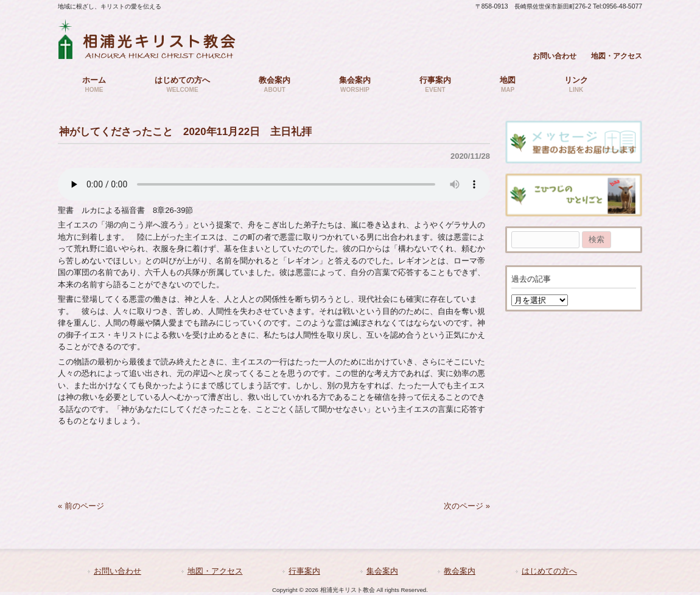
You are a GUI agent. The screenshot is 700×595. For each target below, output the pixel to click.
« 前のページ (81, 506)
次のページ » (467, 506)
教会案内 (460, 571)
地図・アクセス (617, 56)
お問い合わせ (555, 56)
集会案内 (382, 571)
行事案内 (304, 571)
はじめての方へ (549, 571)
